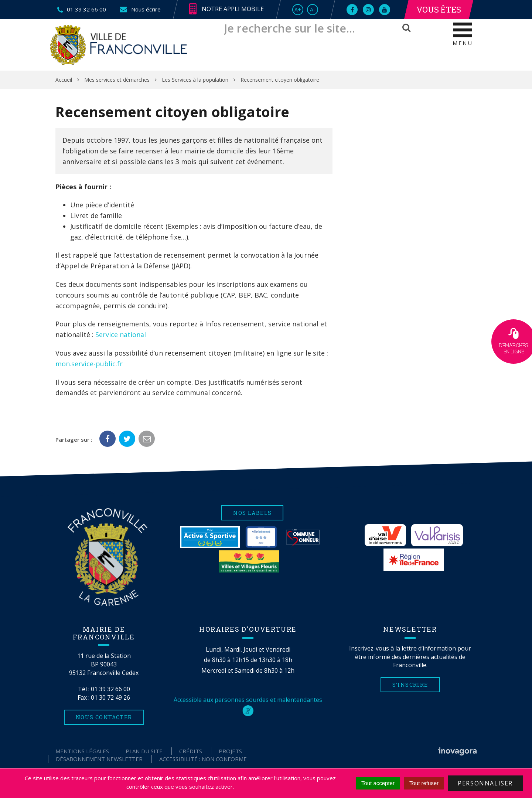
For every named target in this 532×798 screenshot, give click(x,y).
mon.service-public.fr (89, 364)
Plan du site (144, 751)
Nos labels (252, 513)
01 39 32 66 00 (110, 689)
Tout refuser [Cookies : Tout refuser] (424, 783)
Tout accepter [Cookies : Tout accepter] (378, 783)
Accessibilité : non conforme (203, 759)
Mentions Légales (82, 751)
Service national (121, 335)
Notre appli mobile (226, 9)
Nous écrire (140, 9)
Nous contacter (104, 717)
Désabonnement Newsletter (99, 759)
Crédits (191, 751)
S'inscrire (410, 685)
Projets (230, 751)
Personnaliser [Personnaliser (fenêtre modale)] (485, 783)
